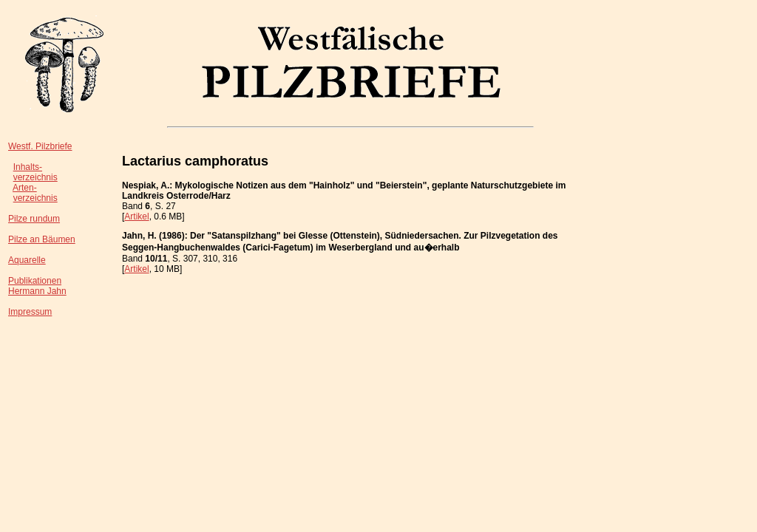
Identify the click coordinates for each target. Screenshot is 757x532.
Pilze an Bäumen (42, 239)
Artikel (136, 216)
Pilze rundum (34, 219)
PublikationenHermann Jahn (37, 286)
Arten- (25, 188)
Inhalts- (28, 167)
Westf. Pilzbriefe (40, 146)
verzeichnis (35, 177)
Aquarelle (27, 260)
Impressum (30, 312)
